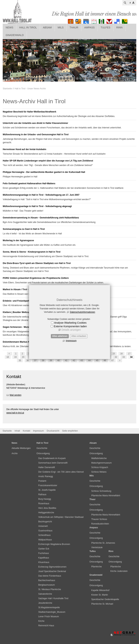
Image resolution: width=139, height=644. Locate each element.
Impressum (71, 341)
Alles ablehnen (60, 336)
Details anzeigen (71, 330)
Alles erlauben (79, 336)
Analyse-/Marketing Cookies (70, 323)
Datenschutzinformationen (82, 312)
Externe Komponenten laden (70, 326)
